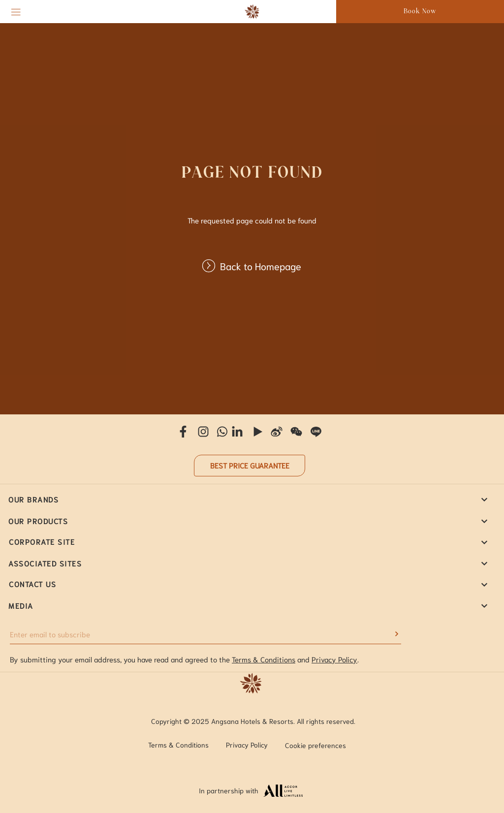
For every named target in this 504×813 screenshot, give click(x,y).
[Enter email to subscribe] (198, 634)
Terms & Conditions (264, 659)
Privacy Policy (334, 659)
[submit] (394, 634)
